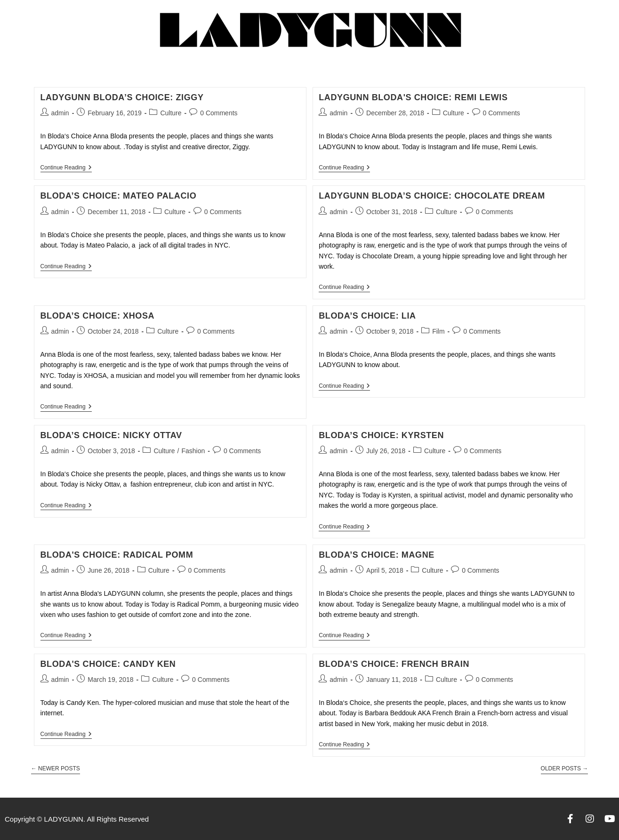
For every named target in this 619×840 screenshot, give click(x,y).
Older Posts (565, 768)
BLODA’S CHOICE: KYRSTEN (381, 435)
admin (60, 113)
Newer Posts (56, 768)
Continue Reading (66, 168)
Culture (171, 113)
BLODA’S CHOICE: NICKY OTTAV (111, 435)
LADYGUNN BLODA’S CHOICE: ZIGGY (122, 97)
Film (438, 331)
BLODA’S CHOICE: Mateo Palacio (119, 196)
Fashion (193, 451)
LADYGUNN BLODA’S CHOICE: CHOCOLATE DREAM (432, 196)
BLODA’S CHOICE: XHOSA (98, 316)
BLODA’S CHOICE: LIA (367, 316)
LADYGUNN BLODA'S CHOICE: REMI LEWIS (413, 97)
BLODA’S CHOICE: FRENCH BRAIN (394, 664)
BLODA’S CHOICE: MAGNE (377, 555)
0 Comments (219, 113)
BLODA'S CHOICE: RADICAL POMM (117, 555)
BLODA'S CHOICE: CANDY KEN (108, 664)
